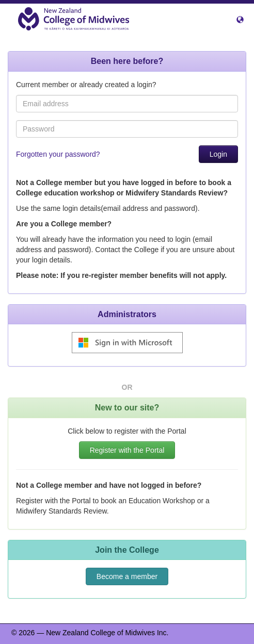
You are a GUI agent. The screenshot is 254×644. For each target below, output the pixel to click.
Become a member (127, 576)
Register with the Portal (127, 450)
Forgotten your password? (58, 154)
